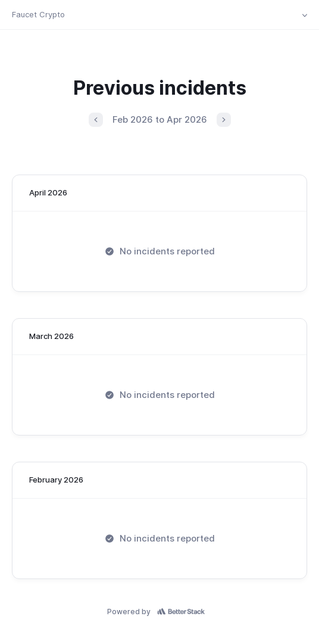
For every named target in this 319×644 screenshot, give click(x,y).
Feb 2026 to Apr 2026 (160, 119)
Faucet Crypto (38, 14)
